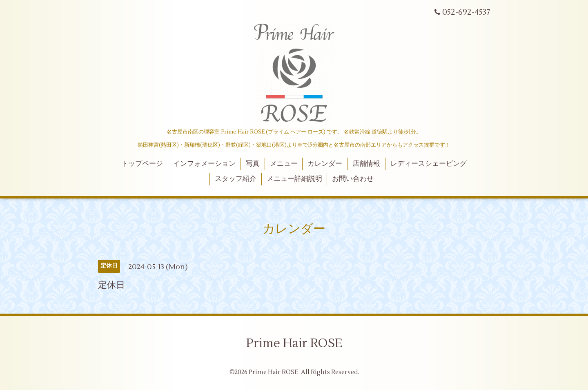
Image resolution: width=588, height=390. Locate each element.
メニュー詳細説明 (294, 179)
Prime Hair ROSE (294, 343)
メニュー (284, 164)
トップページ (142, 164)
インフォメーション (204, 164)
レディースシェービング (429, 164)
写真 (253, 164)
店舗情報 (366, 164)
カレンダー (325, 164)
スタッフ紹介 (236, 179)
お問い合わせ (353, 179)
